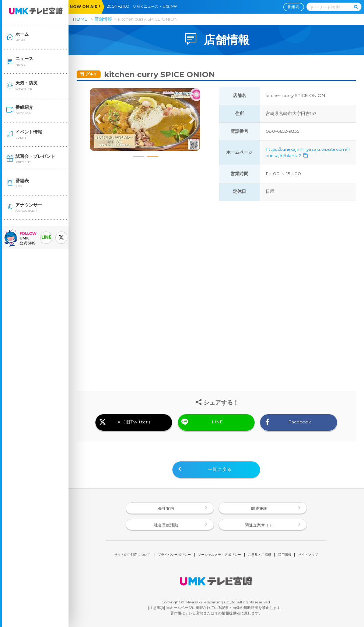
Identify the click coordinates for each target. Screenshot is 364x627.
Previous (98, 119)
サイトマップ (308, 555)
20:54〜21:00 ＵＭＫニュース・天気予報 (144, 6)
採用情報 (285, 555)
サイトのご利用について (132, 555)
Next (192, 119)
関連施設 (259, 508)
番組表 (293, 7)
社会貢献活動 (166, 525)
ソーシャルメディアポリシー (219, 555)
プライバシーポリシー (174, 555)
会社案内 (166, 508)
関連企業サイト (259, 525)
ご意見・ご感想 (260, 555)
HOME (80, 19)
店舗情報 (103, 19)
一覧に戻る (220, 470)
